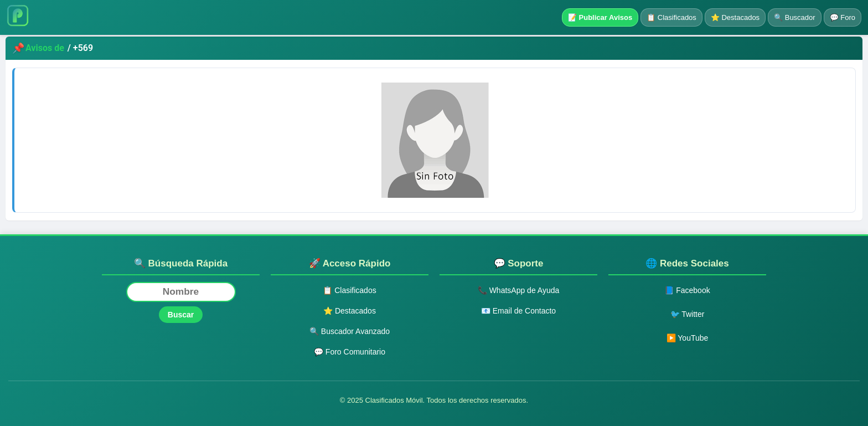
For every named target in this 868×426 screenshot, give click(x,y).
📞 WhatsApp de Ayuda (519, 290)
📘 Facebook (687, 290)
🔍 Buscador (795, 17)
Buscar (181, 315)
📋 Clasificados (671, 17)
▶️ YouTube (688, 338)
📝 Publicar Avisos (600, 17)
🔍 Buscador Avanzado (350, 331)
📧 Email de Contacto (518, 311)
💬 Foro (843, 17)
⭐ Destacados (735, 17)
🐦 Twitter (688, 314)
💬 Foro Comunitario (350, 352)
